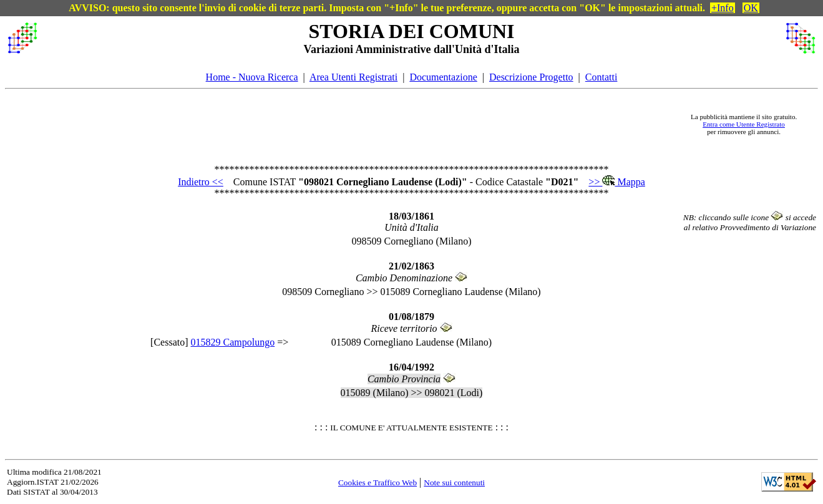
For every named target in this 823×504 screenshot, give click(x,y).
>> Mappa (616, 182)
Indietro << (201, 182)
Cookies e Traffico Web (377, 482)
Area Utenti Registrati (353, 77)
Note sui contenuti (454, 482)
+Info (723, 8)
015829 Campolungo (233, 342)
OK (751, 8)
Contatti (601, 77)
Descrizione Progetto (531, 77)
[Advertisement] (361, 124)
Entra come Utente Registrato (744, 124)
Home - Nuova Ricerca (252, 77)
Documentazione (443, 77)
